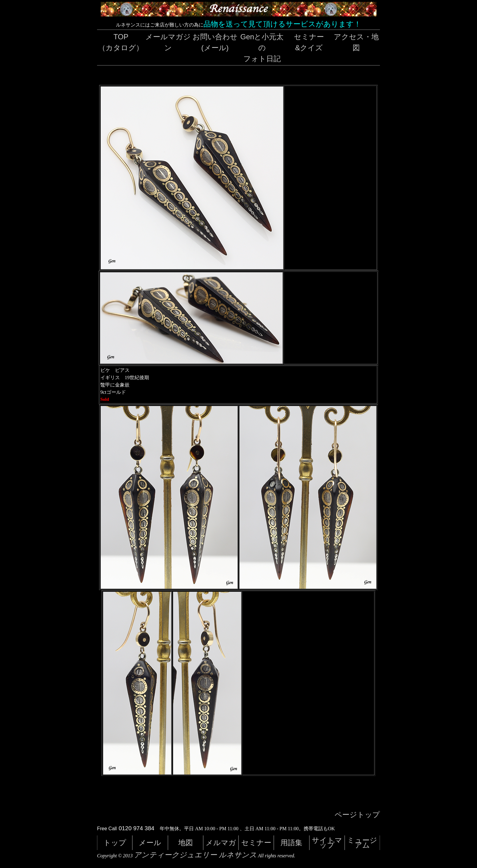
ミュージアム (362, 843)
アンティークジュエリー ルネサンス (195, 855)
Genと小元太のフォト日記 (262, 48)
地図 (186, 843)
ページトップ (357, 815)
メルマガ (221, 843)
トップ (115, 843)
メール (150, 843)
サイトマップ (327, 843)
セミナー (256, 843)
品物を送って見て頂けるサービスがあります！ (282, 24)
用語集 (291, 843)
